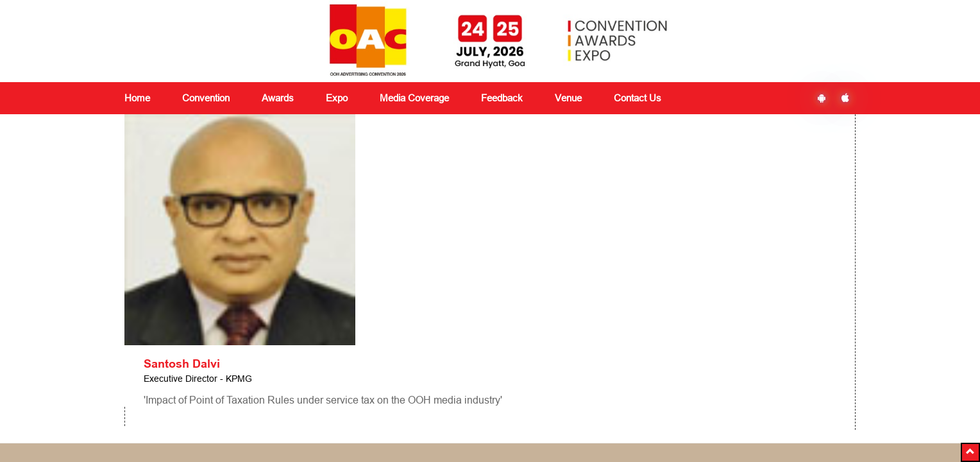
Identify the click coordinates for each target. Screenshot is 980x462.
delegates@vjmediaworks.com (197, 425)
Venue (568, 98)
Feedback (395, 345)
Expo (260, 360)
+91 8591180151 (328, 425)
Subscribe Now (709, 369)
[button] (970, 452)
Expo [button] (337, 98)
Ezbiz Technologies (583, 427)
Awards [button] (278, 98)
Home (137, 98)
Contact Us (638, 98)
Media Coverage (414, 98)
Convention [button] (206, 98)
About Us (143, 329)
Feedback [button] (502, 98)
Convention (273, 329)
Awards (265, 345)
